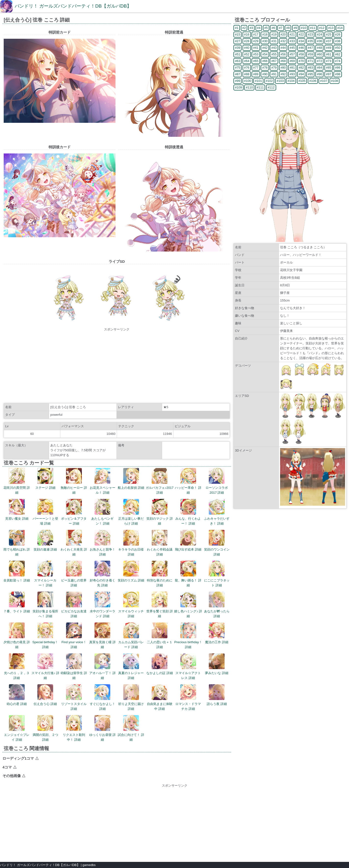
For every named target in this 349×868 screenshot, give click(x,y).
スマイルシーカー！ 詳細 (45, 574)
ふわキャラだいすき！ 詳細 (217, 512)
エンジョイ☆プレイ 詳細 (17, 728)
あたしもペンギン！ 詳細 (102, 512)
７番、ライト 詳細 (17, 602)
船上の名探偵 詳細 (131, 479)
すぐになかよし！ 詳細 (103, 697)
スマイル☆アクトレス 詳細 (188, 667)
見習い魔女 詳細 (17, 510)
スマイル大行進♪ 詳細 (45, 667)
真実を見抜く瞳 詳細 (103, 636)
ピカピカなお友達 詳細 (74, 605)
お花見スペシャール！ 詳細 (103, 481)
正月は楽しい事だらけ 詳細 (131, 512)
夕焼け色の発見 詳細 (17, 636)
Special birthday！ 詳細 (45, 636)
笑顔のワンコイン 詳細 (217, 543)
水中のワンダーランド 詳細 (103, 605)
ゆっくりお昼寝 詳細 (103, 728)
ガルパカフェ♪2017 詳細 (160, 481)
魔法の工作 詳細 (217, 633)
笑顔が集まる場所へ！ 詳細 (45, 605)
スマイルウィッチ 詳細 (131, 605)
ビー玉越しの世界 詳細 (74, 574)
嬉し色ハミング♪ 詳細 (188, 605)
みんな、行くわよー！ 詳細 (188, 512)
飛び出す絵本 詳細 (188, 541)
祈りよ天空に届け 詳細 (131, 697)
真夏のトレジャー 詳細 (131, 667)
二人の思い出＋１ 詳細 (160, 636)
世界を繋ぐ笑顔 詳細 (160, 605)
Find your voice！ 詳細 (74, 636)
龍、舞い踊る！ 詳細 (188, 574)
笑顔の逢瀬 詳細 (45, 541)
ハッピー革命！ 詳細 (188, 481)
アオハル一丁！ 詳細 (103, 667)
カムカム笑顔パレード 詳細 (131, 636)
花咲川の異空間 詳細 (17, 481)
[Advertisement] (117, 366)
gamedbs (89, 865)
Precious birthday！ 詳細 (188, 636)
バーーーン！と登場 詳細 (45, 512)
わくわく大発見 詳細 (74, 543)
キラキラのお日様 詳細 (131, 543)
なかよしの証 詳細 (160, 664)
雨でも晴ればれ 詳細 (17, 543)
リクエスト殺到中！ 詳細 (74, 728)
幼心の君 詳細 (17, 695)
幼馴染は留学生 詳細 (74, 667)
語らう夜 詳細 (217, 695)
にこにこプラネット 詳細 (217, 574)
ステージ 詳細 (45, 479)
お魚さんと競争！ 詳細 (103, 543)
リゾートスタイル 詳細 (74, 697)
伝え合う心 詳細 (45, 695)
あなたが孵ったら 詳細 (217, 605)
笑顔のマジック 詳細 (160, 512)
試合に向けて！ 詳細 (131, 728)
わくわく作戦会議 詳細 (160, 543)
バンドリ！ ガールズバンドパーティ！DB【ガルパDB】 (73, 6)
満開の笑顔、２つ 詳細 (45, 728)
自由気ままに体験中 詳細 (160, 697)
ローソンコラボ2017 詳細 (217, 481)
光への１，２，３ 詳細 (17, 667)
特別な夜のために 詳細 (160, 574)
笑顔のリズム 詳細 (131, 571)
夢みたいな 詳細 (217, 664)
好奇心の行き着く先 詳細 (103, 574)
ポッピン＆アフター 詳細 (74, 512)
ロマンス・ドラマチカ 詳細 (188, 697)
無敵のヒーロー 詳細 (74, 481)
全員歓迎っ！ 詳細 (17, 571)
